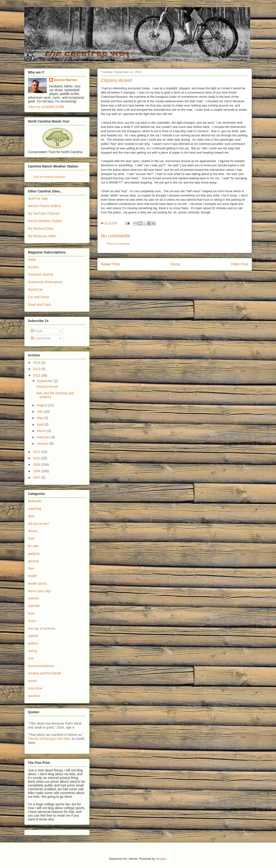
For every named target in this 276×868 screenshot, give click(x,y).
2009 (37, 465)
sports (32, 681)
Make (32, 260)
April (41, 424)
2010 (37, 458)
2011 (37, 452)
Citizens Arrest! (47, 387)
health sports (37, 583)
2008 (37, 471)
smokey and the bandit (45, 673)
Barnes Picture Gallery (44, 206)
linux (31, 613)
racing (32, 651)
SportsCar (35, 289)
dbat (31, 516)
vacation (34, 696)
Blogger (161, 859)
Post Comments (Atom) (184, 276)
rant (31, 658)
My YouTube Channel (44, 213)
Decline (34, 267)
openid (33, 636)
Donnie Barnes (66, 80)
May (40, 418)
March (42, 431)
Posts (37, 331)
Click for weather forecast (49, 177)
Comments (41, 338)
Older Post (240, 264)
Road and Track (40, 305)
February (44, 437)
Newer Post (110, 264)
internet (34, 598)
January (43, 444)
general (34, 561)
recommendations (41, 666)
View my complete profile (46, 107)
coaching (35, 509)
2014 (37, 363)
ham (31, 568)
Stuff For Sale (38, 199)
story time (35, 688)
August (42, 405)
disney (33, 531)
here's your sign (40, 591)
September (45, 381)
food (31, 538)
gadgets (34, 554)
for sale (33, 546)
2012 (37, 375)
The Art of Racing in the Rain (49, 739)
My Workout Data (41, 228)
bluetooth (35, 501)
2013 (37, 369)
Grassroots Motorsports (45, 282)
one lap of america (42, 628)
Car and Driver (39, 297)
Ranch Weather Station (45, 221)
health (32, 576)
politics (33, 643)
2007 (37, 477)
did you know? (39, 524)
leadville (34, 606)
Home (175, 264)
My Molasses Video (42, 236)
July (40, 412)
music (32, 621)
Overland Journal (41, 274)
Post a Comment (118, 244)
